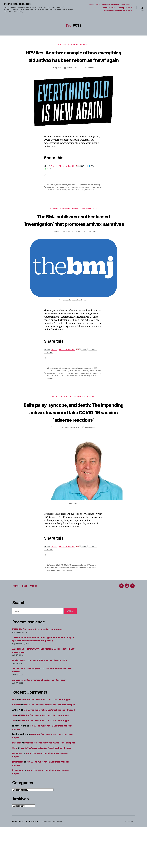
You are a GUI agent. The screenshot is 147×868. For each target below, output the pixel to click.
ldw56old (17, 777)
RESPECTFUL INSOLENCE (19, 4)
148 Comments (91, 453)
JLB (14, 750)
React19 (62, 393)
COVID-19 (50, 388)
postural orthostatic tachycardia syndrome (71, 593)
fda (77, 388)
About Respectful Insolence (107, 5)
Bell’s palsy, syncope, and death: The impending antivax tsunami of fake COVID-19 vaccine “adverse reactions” (73, 433)
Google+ (38, 611)
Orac (59, 76)
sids (50, 595)
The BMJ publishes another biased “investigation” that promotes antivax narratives (73, 234)
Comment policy (109, 8)
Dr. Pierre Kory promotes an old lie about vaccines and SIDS (42, 685)
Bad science (80, 414)
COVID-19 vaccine (62, 388)
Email (27, 611)
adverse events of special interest (72, 386)
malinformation (52, 391)
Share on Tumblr (68, 174)
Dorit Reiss (18, 794)
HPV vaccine (74, 195)
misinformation (64, 391)
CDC (97, 386)
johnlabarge (18, 803)
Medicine (85, 45)
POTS (67, 198)
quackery (73, 198)
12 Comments (91, 250)
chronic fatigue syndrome (78, 193)
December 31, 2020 (72, 453)
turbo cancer (82, 198)
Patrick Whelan (87, 391)
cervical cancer (62, 193)
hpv (67, 195)
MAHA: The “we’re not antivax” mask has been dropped (40, 654)
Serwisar (17, 733)
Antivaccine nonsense (68, 45)
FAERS (72, 388)
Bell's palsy (51, 590)
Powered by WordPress (54, 862)
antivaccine (51, 193)
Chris (15, 786)
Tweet (54, 174)
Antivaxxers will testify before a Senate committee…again (42, 705)
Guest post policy (125, 8)
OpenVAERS (75, 391)
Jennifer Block (84, 388)
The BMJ (69, 393)
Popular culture (90, 219)
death (81, 590)
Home (91, 5)
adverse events (53, 386)
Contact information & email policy (118, 11)
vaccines (91, 198)
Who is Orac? (127, 5)
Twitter (16, 611)
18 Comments (90, 76)
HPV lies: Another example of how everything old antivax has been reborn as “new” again (73, 60)
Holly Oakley (60, 195)
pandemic (50, 593)
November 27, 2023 (73, 250)
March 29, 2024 (73, 76)
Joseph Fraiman (96, 388)
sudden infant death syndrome (64, 595)
